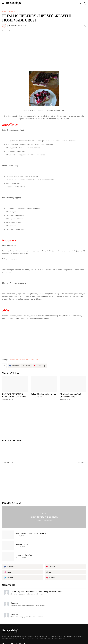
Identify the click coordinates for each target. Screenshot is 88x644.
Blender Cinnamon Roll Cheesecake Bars (70, 395)
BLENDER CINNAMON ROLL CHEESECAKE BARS (14, 395)
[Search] (85, 4)
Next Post (81, 462)
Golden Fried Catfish (24, 555)
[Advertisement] (44, 47)
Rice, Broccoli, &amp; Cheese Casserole (31, 533)
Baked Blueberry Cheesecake (44, 394)
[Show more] (45, 366)
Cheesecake (12, 12)
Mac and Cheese (22, 544)
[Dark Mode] (81, 4)
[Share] (85, 26)
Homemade (24, 360)
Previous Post (8, 462)
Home (4, 12)
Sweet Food (34, 360)
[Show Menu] (3, 4)
